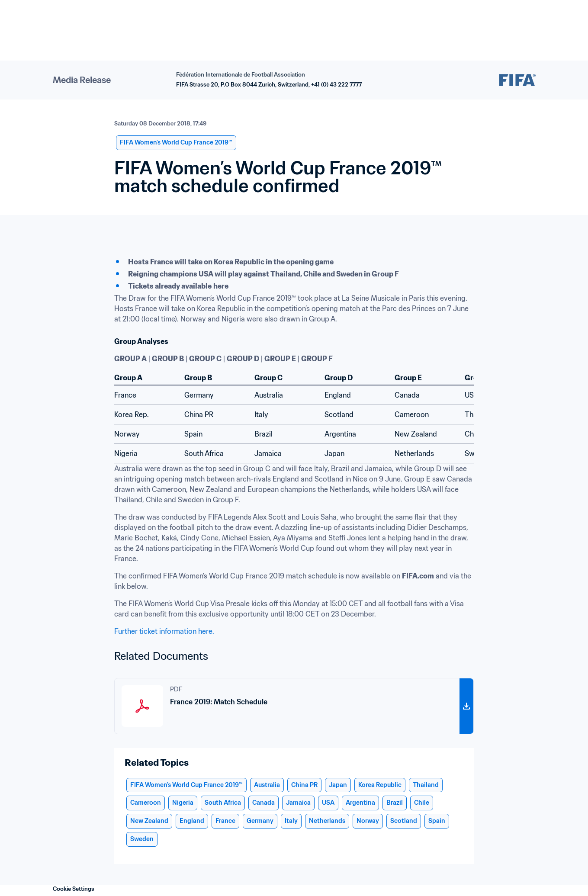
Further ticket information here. (164, 631)
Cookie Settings (74, 889)
